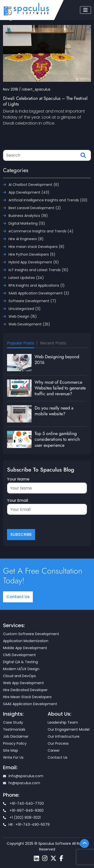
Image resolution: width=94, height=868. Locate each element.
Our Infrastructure (64, 736)
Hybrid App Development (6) (34, 262)
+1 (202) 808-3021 (22, 817)
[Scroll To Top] (84, 843)
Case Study (13, 722)
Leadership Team (63, 722)
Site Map (11, 750)
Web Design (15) (23, 316)
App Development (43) (29, 192)
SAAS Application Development (30, 704)
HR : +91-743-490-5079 (26, 824)
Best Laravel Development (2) (35, 208)
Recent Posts (53, 343)
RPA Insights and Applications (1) (37, 285)
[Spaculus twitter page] (53, 858)
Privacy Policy (15, 743)
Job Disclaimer (16, 736)
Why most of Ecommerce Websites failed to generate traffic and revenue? (60, 388)
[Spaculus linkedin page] (36, 858)
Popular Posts (21, 343)
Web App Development (23, 683)
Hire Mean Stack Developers (27, 697)
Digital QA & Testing (20, 662)
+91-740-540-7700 (23, 803)
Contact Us (18, 597)
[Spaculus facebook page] (61, 858)
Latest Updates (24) (26, 278)
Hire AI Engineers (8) (26, 239)
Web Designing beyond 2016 (57, 360)
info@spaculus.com (23, 776)
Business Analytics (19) (28, 216)
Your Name (18, 479)
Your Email (18, 500)
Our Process (58, 743)
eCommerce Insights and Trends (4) (41, 231)
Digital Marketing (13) (27, 223)
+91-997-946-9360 (23, 810)
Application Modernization (26, 641)
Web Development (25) (29, 324)
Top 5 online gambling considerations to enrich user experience (57, 439)
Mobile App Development (25, 648)
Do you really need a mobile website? (54, 411)
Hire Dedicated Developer (25, 690)
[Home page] (26, 9)
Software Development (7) (32, 301)
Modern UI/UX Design (21, 669)
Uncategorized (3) (25, 309)
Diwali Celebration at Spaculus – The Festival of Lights (45, 101)
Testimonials (14, 729)
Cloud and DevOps (19, 676)
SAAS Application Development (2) (39, 293)
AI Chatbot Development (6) (34, 185)
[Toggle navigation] (85, 10)
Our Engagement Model (69, 729)
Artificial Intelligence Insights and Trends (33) (48, 200)
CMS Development (19, 655)
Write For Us (13, 757)
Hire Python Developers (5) (32, 254)
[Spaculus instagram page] (45, 858)
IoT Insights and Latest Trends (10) (38, 270)
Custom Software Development (31, 634)
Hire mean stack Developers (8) (36, 247)
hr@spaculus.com (22, 783)
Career (54, 750)
